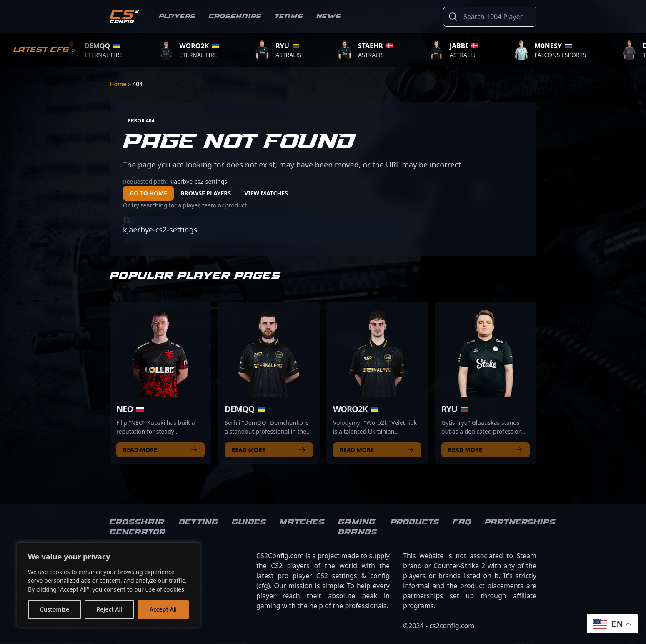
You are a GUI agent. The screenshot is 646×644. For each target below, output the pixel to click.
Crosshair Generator (138, 527)
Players (177, 16)
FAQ (462, 522)
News (329, 16)
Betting (199, 522)
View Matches (266, 193)
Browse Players (206, 193)
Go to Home (148, 193)
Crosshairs (235, 16)
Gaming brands (358, 527)
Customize (55, 609)
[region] (108, 585)
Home (119, 84)
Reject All (109, 609)
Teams (289, 16)
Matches (302, 522)
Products (415, 522)
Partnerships (520, 522)
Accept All (163, 609)
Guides (249, 522)
